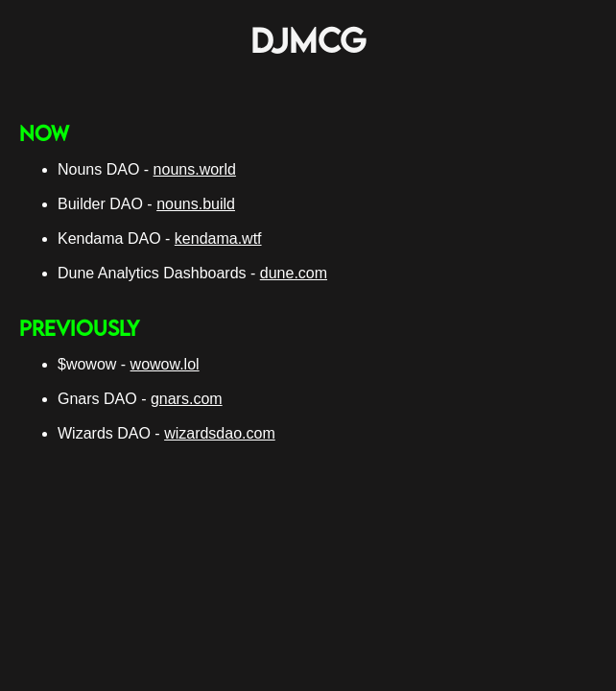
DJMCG (308, 40)
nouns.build (196, 204)
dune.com (294, 273)
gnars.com (187, 399)
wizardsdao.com (220, 433)
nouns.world (195, 169)
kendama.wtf (218, 238)
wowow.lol (165, 364)
